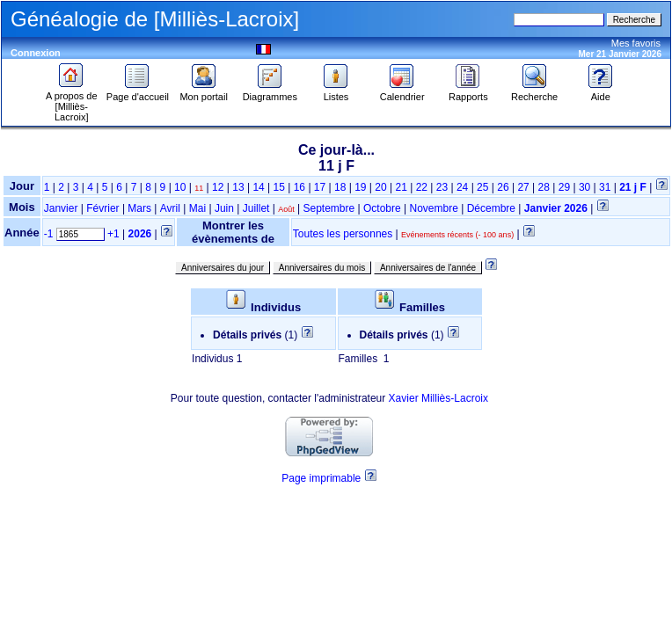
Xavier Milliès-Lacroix (438, 398)
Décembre (491, 208)
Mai (197, 208)
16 (299, 187)
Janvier (61, 208)
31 (605, 187)
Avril (170, 208)
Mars (139, 208)
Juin (224, 208)
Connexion (36, 53)
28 (544, 187)
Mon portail (203, 92)
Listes (336, 92)
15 (279, 187)
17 (320, 187)
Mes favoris (636, 43)
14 (258, 187)
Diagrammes (270, 92)
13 (238, 187)
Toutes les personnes (343, 234)
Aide (601, 92)
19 (360, 187)
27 (523, 187)
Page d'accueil (138, 92)
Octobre (382, 208)
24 (462, 187)
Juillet (256, 208)
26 (503, 187)
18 (340, 187)
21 (401, 187)
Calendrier (402, 92)
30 (584, 187)
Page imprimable (321, 478)
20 (380, 187)
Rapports (468, 92)
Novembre (433, 208)
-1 (49, 234)
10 (180, 187)
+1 (113, 234)
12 (218, 187)
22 (422, 187)
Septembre (329, 208)
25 (482, 187)
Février (102, 208)
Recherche (534, 92)
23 (442, 187)
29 (564, 187)
